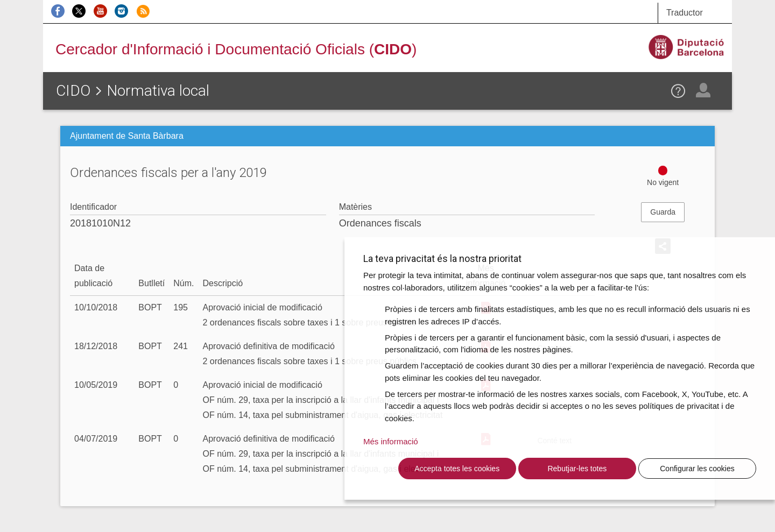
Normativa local (158, 91)
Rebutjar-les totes (577, 469)
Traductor (685, 13)
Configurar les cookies (697, 469)
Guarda (663, 212)
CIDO (73, 91)
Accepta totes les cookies (457, 469)
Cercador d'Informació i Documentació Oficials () (236, 49)
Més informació (391, 441)
